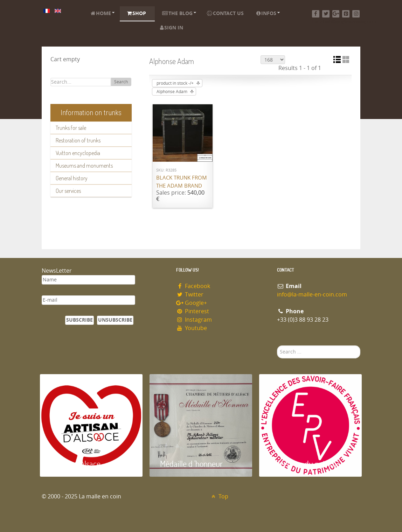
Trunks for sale (71, 128)
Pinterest (193, 311)
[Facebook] (316, 14)
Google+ (192, 303)
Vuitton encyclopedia (78, 153)
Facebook (193, 286)
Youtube (192, 328)
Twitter (190, 295)
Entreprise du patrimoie (308, 464)
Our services (68, 191)
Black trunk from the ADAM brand (182, 182)
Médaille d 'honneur (191, 464)
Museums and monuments (84, 166)
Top (219, 496)
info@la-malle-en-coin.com (312, 295)
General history (72, 178)
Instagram (194, 320)
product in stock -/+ (175, 83)
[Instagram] (356, 14)
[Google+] (336, 14)
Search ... (277, 346)
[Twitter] (326, 14)
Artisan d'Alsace (75, 464)
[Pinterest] (346, 14)
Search (121, 82)
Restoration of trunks (78, 140)
